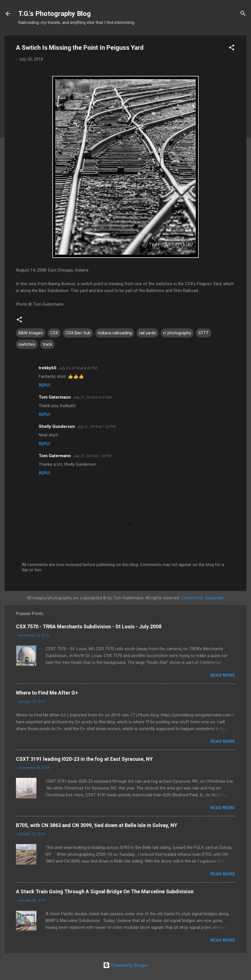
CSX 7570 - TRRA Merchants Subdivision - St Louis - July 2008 (89, 626)
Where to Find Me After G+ (47, 693)
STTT (203, 333)
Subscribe (214, 598)
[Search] (243, 14)
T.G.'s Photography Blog (54, 14)
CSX (54, 333)
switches (27, 344)
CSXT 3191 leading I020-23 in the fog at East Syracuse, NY (84, 759)
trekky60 (48, 368)
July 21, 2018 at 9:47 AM (92, 397)
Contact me (192, 598)
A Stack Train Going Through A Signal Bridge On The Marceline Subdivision (105, 891)
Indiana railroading (115, 333)
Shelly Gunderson (57, 426)
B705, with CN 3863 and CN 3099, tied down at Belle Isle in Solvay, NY (97, 825)
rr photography (177, 333)
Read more (223, 675)
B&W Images (31, 333)
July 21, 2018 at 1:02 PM (96, 427)
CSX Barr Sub (78, 333)
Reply (45, 385)
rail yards (148, 333)
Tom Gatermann (55, 397)
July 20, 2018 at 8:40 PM (78, 368)
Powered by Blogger (126, 965)
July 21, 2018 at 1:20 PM (92, 456)
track (47, 344)
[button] (232, 48)
